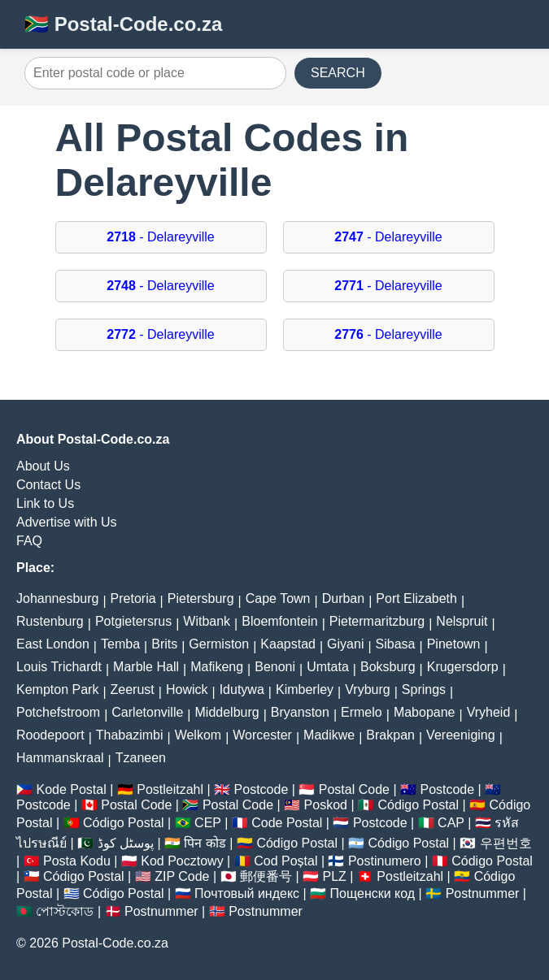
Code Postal (287, 823)
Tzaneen (141, 758)
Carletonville (147, 712)
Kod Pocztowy (182, 861)
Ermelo (362, 712)
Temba (120, 644)
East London (53, 644)
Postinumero (385, 861)
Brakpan (390, 735)
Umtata (328, 667)
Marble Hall (146, 667)
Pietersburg (201, 598)
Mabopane (425, 712)
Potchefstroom (58, 712)
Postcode (261, 789)
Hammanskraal (60, 758)
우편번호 (506, 843)
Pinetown (454, 644)
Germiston (219, 644)
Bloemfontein (279, 621)
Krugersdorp (463, 667)
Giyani (345, 644)
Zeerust (133, 689)
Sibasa (396, 644)
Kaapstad (288, 644)
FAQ (29, 541)
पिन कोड (205, 843)
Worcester (262, 735)
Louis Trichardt (59, 667)
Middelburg (227, 712)
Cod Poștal (285, 861)
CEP (208, 823)
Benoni (275, 667)
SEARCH (338, 73)
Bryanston (300, 712)
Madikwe (329, 735)
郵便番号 (266, 876)
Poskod (326, 805)
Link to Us (45, 503)
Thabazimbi (130, 735)
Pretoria (133, 598)
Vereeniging (461, 735)
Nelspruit (462, 621)
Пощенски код (373, 893)
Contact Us (48, 485)
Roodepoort (50, 735)
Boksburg (388, 667)
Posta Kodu (77, 861)
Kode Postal (71, 789)
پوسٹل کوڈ (126, 843)
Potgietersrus (133, 621)
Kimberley (305, 689)
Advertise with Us (67, 522)
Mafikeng (217, 667)
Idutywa (242, 689)
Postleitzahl (170, 789)
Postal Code (354, 789)
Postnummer (483, 893)
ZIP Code (182, 876)
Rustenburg (50, 621)
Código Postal (418, 805)
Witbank (207, 621)
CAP (451, 823)
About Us (43, 466)
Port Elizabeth (416, 598)
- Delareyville (161, 237)
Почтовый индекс (247, 893)
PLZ (334, 876)
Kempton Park (57, 689)
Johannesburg (57, 598)
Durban (343, 598)
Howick (187, 689)
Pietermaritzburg (377, 621)
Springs (424, 689)
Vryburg (367, 689)
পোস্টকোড (65, 911)
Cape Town (278, 598)
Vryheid (489, 712)
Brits (164, 644)
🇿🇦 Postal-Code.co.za (123, 24)
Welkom (198, 735)
